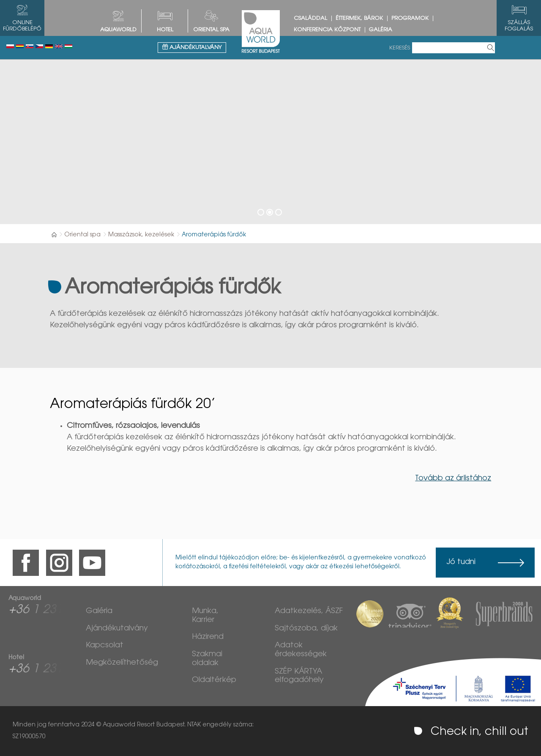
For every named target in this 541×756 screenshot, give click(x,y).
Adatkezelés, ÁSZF (309, 611)
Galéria (381, 30)
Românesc (20, 46)
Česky (39, 46)
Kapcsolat (105, 646)
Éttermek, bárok (359, 18)
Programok (410, 18)
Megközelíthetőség (122, 663)
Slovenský (30, 46)
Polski (10, 46)
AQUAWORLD (118, 30)
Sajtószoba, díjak (306, 629)
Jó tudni (461, 562)
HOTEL (165, 30)
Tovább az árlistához (453, 479)
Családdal (310, 18)
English (59, 46)
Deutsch (49, 46)
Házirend (208, 637)
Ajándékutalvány (192, 47)
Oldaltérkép (214, 680)
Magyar (68, 46)
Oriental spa (211, 30)
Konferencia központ (327, 30)
